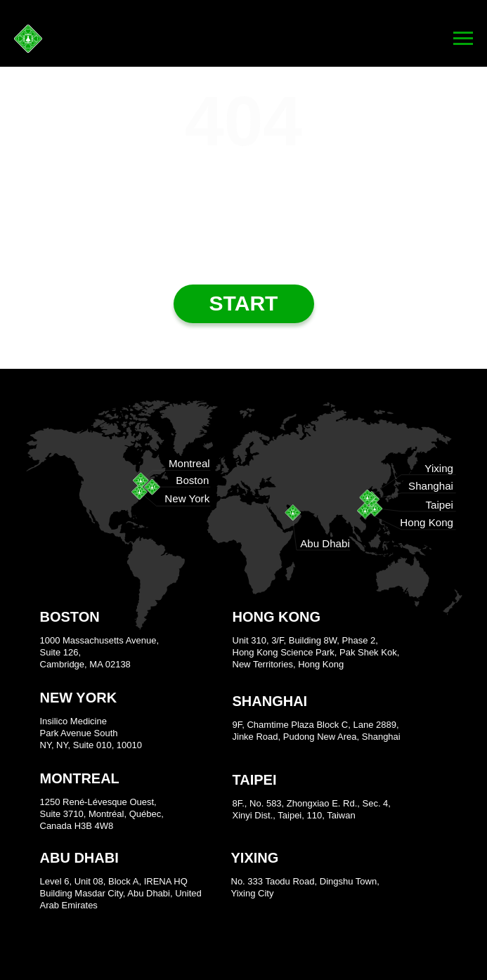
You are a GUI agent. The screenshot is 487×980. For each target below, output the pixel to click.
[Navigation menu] (463, 39)
